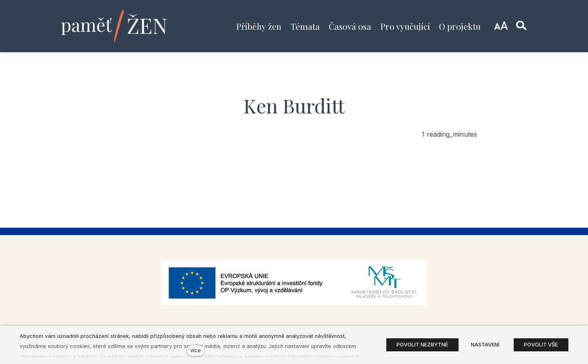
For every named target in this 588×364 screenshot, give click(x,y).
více (196, 350)
